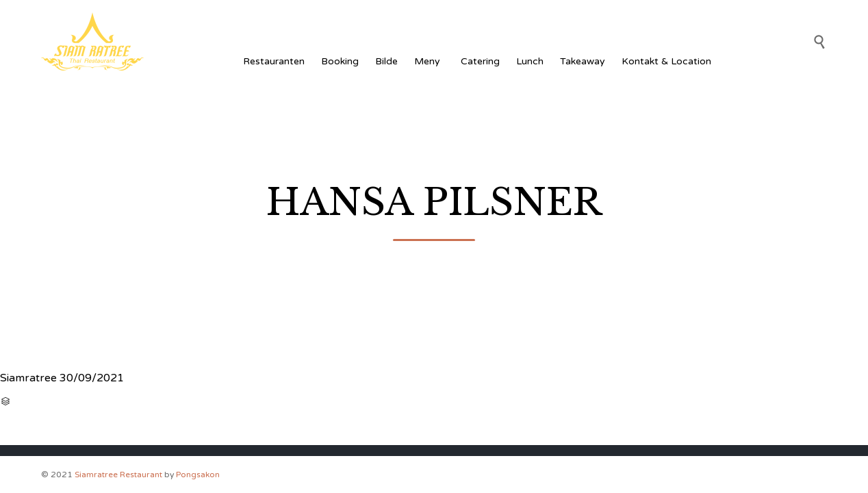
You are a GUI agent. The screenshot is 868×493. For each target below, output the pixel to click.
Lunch (530, 61)
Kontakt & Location (666, 61)
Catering (480, 61)
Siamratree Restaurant (118, 475)
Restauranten (274, 61)
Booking (340, 61)
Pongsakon (198, 475)
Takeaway (583, 61)
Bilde (386, 61)
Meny (429, 61)
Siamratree (28, 378)
